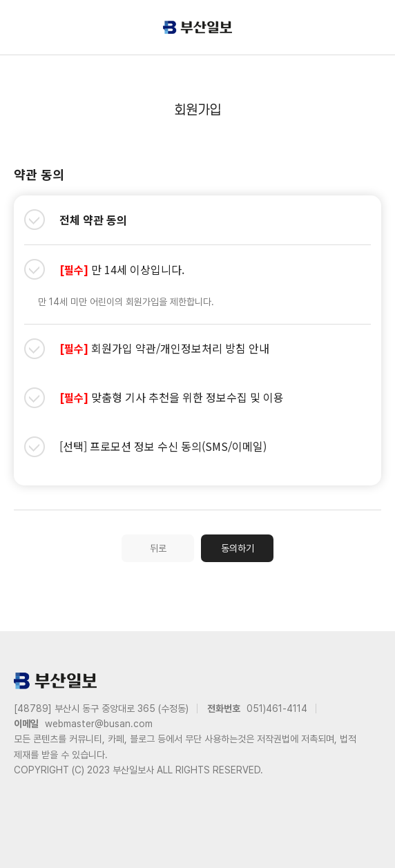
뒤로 (158, 548)
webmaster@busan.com (99, 724)
